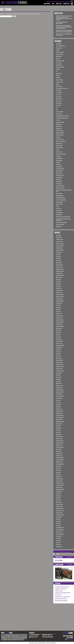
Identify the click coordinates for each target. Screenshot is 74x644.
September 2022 (60, 326)
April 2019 (58, 407)
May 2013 (58, 542)
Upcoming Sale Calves (61, 222)
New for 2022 (59, 145)
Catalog (58, 69)
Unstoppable (59, 215)
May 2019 (58, 405)
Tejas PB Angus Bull (61, 200)
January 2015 (59, 506)
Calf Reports (59, 65)
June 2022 (58, 333)
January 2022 (59, 343)
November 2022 (60, 322)
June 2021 (58, 352)
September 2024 (60, 275)
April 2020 (58, 381)
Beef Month (59, 56)
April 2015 (58, 500)
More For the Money (61, 141)
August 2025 (59, 252)
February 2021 (59, 360)
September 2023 (60, 301)
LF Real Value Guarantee (62, 118)
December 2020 (60, 364)
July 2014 (58, 519)
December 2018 (60, 415)
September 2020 (60, 371)
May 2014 (58, 523)
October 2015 (59, 487)
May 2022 (58, 335)
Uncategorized (59, 212)
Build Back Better (60, 61)
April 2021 (58, 356)
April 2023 (58, 311)
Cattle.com (58, 595)
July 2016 (58, 468)
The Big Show (59, 204)
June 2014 (58, 521)
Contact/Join (66, 4)
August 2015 (59, 492)
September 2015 (60, 489)
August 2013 (59, 536)
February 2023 (59, 316)
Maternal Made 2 (60, 133)
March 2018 (59, 434)
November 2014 (60, 511)
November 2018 (60, 417)
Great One (58, 95)
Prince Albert (59, 160)
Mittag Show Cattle (61, 599)
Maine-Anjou (59, 128)
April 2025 (58, 261)
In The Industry (60, 112)
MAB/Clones (59, 124)
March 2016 (59, 477)
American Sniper (60, 52)
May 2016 (58, 472)
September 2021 (60, 345)
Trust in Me (59, 208)
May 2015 (58, 498)
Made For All (59, 126)
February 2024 (59, 290)
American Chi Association (62, 597)
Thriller (58, 206)
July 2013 (58, 538)
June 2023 (58, 307)
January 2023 (59, 318)
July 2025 (58, 254)
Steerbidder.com (60, 196)
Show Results (59, 177)
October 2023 (59, 299)
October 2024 (59, 273)
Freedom (58, 78)
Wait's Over (59, 227)
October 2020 (59, 369)
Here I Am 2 (59, 101)
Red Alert (58, 162)
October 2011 (59, 547)
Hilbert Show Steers (61, 601)
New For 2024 (59, 148)
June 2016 (58, 470)
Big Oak (58, 59)
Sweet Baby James (61, 198)
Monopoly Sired (60, 139)
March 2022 (59, 339)
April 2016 (58, 475)
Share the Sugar (60, 175)
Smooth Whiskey (60, 186)
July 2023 (58, 305)
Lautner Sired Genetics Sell (62, 116)
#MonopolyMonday (60, 46)
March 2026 (59, 237)
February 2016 (59, 479)
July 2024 (58, 280)
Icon (57, 109)
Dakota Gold (59, 73)
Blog (72, 4)
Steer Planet (59, 591)
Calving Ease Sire (60, 67)
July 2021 (58, 350)
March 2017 (59, 451)
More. (25, 640)
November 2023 (60, 297)
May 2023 (58, 309)
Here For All (59, 99)
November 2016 (60, 460)
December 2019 (60, 390)
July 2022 (58, 330)
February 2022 (59, 341)
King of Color (59, 114)
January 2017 (59, 455)
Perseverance (59, 158)
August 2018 (59, 424)
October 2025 (59, 248)
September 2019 (60, 396)
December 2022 (60, 320)
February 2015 (59, 504)
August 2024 (59, 278)
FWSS (58, 84)
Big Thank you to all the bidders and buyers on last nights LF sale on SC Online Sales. (64, 27)
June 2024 (58, 282)
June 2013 (58, 540)
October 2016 (59, 462)
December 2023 (60, 294)
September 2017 (60, 447)
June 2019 (58, 403)
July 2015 (58, 494)
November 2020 (60, 366)
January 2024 (59, 292)
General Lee (59, 86)
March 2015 (59, 502)
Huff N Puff (59, 105)
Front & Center (60, 80)
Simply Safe (59, 181)
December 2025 (60, 244)
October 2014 (59, 513)
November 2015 (60, 485)
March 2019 (59, 409)
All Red (58, 50)
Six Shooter (59, 184)
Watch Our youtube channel (48, 637)
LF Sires (58, 120)
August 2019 (59, 398)
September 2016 (60, 464)
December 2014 (60, 508)
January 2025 (59, 267)
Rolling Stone (59, 167)
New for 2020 (59, 143)
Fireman (58, 76)
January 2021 (59, 362)
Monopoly (58, 137)
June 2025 (58, 256)
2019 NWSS (59, 48)
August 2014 (59, 517)
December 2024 (60, 269)
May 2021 (58, 354)
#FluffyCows (59, 44)
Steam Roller (59, 193)
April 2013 (58, 544)
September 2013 (60, 534)
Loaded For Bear (60, 122)
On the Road (59, 152)
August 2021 (59, 347)
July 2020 (58, 375)
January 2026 (59, 241)
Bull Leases (59, 63)
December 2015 (60, 483)
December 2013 (60, 528)
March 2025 (59, 263)
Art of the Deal (59, 54)
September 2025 (60, 250)
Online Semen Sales (61, 154)
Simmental (59, 179)
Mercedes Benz (60, 135)
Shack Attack (59, 173)
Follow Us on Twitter (34, 637)
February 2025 (59, 265)
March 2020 (59, 383)
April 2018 (58, 432)
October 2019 (59, 394)
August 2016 (59, 466)
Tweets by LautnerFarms (59, 560)
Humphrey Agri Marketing (63, 593)
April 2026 (58, 235)
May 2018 (58, 430)
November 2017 (60, 443)
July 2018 (58, 426)
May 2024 (58, 284)
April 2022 (58, 337)
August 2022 (59, 328)
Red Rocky (59, 165)
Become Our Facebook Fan (35, 635)
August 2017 (59, 449)
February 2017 (59, 453)
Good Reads (59, 92)
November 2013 (60, 530)
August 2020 (59, 373)
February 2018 (59, 436)
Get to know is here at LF (62, 88)
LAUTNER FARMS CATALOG (62, 587)
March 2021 (59, 358)
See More (70, 565)
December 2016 (60, 458)
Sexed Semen (59, 171)
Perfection (58, 156)
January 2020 (59, 388)
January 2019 (59, 413)
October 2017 (59, 445)
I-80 (57, 107)
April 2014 (58, 525)
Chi (57, 71)
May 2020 (58, 379)
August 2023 (59, 303)
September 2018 (60, 422)
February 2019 (59, 411)
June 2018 (58, 428)
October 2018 (59, 419)
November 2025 (60, 246)
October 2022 (59, 324)
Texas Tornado (59, 202)
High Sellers (59, 4)
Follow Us (69, 557)
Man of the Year (60, 131)
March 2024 (59, 288)
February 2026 (59, 239)
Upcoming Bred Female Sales (63, 217)
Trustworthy (59, 210)
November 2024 (60, 271)
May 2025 (58, 258)
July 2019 (58, 400)
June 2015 (58, 496)
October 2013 (59, 532)
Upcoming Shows (60, 224)
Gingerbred (59, 90)
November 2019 (60, 392)
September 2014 (60, 515)
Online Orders (47, 4)
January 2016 (59, 481)
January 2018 (59, 439)
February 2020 (59, 386)
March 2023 (59, 314)
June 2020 (58, 377)
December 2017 (60, 441)
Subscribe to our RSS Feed (48, 635)
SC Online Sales (60, 169)
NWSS (58, 150)
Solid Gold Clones (60, 188)
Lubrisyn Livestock (61, 589)
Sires (53, 4)
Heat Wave (59, 97)
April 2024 (58, 286)
